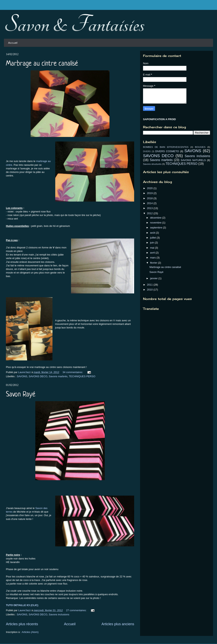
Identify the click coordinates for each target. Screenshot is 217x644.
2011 (150, 285)
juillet (153, 238)
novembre (156, 223)
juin (152, 243)
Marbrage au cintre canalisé (42, 64)
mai (153, 248)
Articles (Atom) (30, 632)
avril (153, 253)
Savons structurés (152, 164)
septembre (157, 228)
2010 (150, 290)
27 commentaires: (77, 610)
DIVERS (147, 151)
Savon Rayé (21, 395)
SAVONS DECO (38, 376)
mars (153, 258)
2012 (150, 213)
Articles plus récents (22, 624)
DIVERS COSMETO (167, 151)
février (154, 263)
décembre (156, 218)
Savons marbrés (58, 376)
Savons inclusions (59, 614)
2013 (150, 208)
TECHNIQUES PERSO (82, 376)
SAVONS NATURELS (193, 160)
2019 (150, 193)
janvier (154, 278)
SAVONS (22, 376)
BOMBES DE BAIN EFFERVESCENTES (166, 147)
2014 (150, 203)
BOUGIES (200, 147)
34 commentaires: (73, 372)
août (153, 233)
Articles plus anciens (118, 624)
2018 (150, 198)
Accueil (13, 43)
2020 (150, 188)
